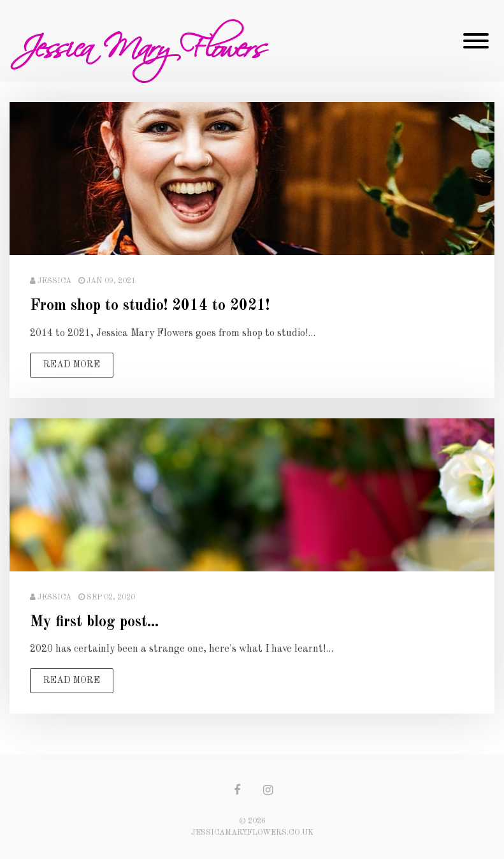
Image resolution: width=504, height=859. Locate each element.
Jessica (54, 281)
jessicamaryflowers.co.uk (252, 833)
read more (72, 365)
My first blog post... (94, 622)
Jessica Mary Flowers (141, 41)
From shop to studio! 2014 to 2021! (150, 306)
